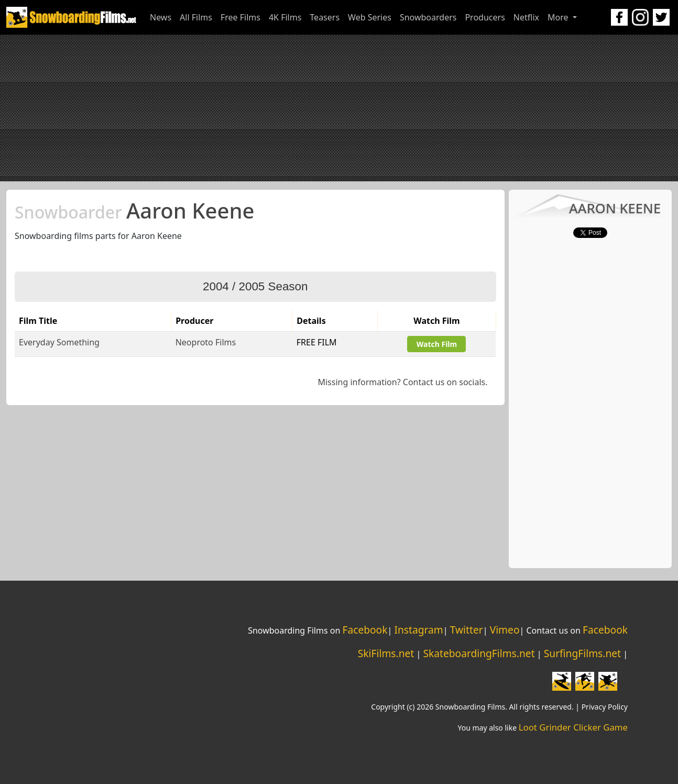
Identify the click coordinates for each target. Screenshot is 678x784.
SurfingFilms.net (582, 653)
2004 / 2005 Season (255, 286)
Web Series (370, 17)
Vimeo (505, 630)
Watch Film (437, 344)
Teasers (325, 17)
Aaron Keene (134, 210)
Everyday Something (59, 342)
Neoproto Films (206, 342)
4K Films (285, 17)
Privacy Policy (605, 707)
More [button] (559, 17)
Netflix (526, 17)
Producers (485, 17)
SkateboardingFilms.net (479, 653)
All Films (196, 17)
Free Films (240, 17)
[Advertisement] (339, 108)
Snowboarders (428, 17)
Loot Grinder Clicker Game (573, 727)
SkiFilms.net (386, 653)
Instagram (418, 630)
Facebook (365, 630)
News (161, 17)
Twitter (467, 630)
